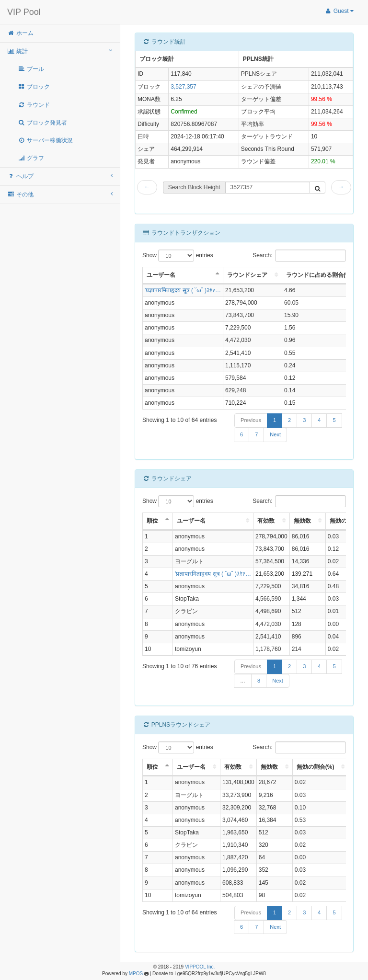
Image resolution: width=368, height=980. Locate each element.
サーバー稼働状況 (45, 140)
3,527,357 (183, 87)
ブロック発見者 (42, 123)
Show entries (178, 256)
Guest (339, 11)
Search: (299, 256)
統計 (60, 51)
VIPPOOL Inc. (200, 967)
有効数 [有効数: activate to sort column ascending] (266, 521)
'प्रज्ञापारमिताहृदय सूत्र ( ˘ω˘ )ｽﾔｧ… (183, 290)
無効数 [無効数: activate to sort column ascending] (302, 521)
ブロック (34, 87)
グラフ (31, 158)
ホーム (20, 33)
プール (31, 69)
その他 (60, 194)
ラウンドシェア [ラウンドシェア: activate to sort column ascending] (247, 275)
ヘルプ (60, 176)
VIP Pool (24, 12)
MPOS (136, 974)
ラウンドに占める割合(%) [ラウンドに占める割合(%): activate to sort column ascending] (319, 275)
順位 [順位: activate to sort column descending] (152, 521)
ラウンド (34, 105)
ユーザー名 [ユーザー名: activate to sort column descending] (161, 275)
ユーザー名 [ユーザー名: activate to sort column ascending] (191, 521)
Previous (251, 420)
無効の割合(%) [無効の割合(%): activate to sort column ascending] (316, 767)
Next (275, 434)
